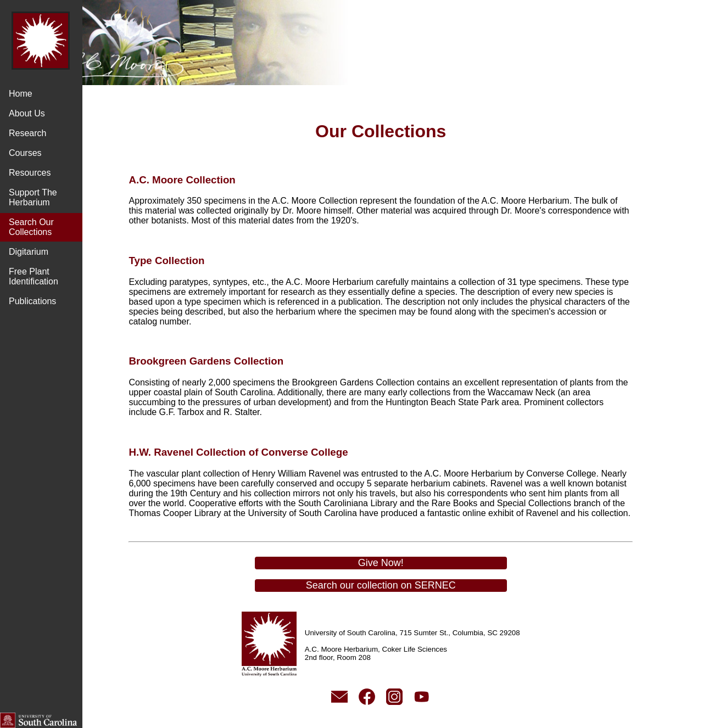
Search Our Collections (31, 227)
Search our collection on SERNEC (392, 595)
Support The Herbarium (33, 197)
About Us (27, 113)
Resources (30, 173)
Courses (25, 153)
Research (27, 133)
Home (21, 94)
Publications (32, 301)
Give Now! (392, 573)
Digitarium (29, 252)
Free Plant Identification (34, 276)
